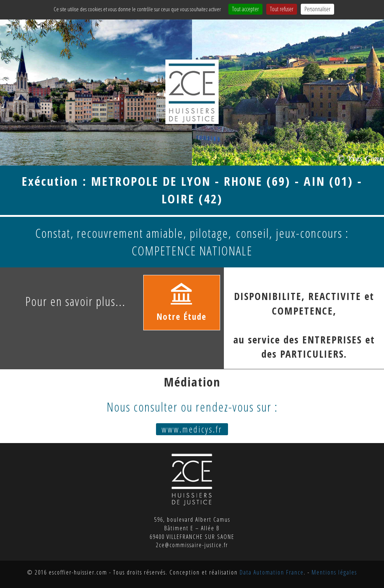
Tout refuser (282, 9)
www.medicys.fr (192, 429)
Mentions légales (334, 572)
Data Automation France (272, 572)
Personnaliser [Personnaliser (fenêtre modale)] (317, 9)
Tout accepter (245, 9)
